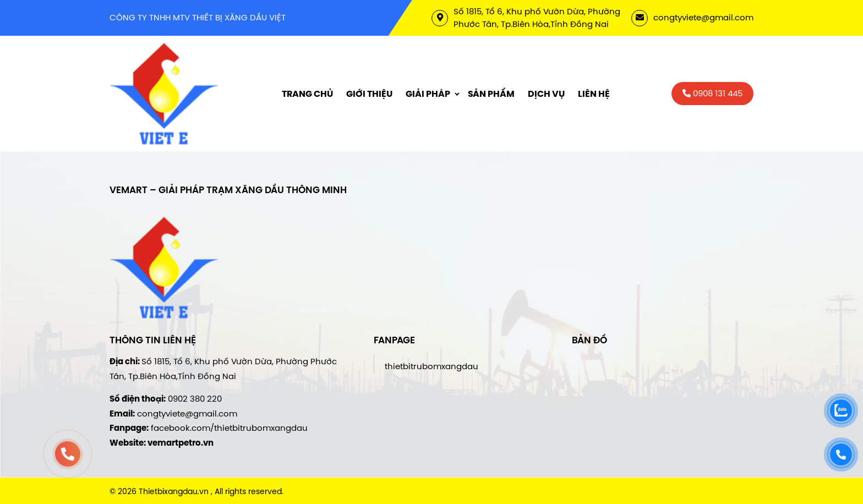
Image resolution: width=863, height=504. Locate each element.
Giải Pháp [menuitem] (428, 94)
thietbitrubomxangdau (431, 366)
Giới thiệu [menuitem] (369, 94)
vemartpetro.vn (181, 443)
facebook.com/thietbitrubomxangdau (229, 428)
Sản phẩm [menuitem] (491, 94)
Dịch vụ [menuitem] (546, 94)
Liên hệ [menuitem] (594, 94)
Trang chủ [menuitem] (307, 94)
